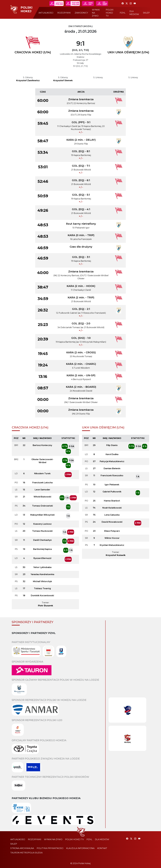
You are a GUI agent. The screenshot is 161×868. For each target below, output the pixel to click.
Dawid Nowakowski (112, 522)
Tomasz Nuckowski (42, 531)
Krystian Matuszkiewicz (112, 545)
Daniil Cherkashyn (42, 540)
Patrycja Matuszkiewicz (112, 461)
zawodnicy (81, 13)
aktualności (46, 13)
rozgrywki (64, 13)
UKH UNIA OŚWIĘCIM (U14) (128, 52)
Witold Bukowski (42, 497)
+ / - (81, 132)
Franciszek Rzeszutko (112, 476)
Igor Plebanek (112, 485)
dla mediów (134, 13)
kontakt (102, 848)
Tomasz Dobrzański (42, 506)
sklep (146, 13)
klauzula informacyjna (80, 848)
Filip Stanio (112, 445)
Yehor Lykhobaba (42, 567)
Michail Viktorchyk (42, 581)
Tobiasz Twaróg (42, 588)
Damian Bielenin (112, 468)
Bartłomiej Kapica (42, 549)
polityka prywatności (50, 848)
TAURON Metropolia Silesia (26, 853)
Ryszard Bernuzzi (42, 558)
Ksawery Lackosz (42, 524)
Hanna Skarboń (112, 501)
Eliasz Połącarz (112, 531)
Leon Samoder (42, 490)
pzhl (123, 13)
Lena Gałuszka (112, 515)
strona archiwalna (22, 848)
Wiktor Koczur (112, 538)
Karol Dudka (112, 454)
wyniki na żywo (96, 13)
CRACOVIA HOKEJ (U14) (33, 52)
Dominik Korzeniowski (42, 596)
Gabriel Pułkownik (112, 492)
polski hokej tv (110, 13)
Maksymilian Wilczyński (42, 515)
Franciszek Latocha (42, 483)
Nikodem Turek (42, 474)
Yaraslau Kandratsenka (42, 574)
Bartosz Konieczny (42, 445)
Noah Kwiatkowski (112, 508)
